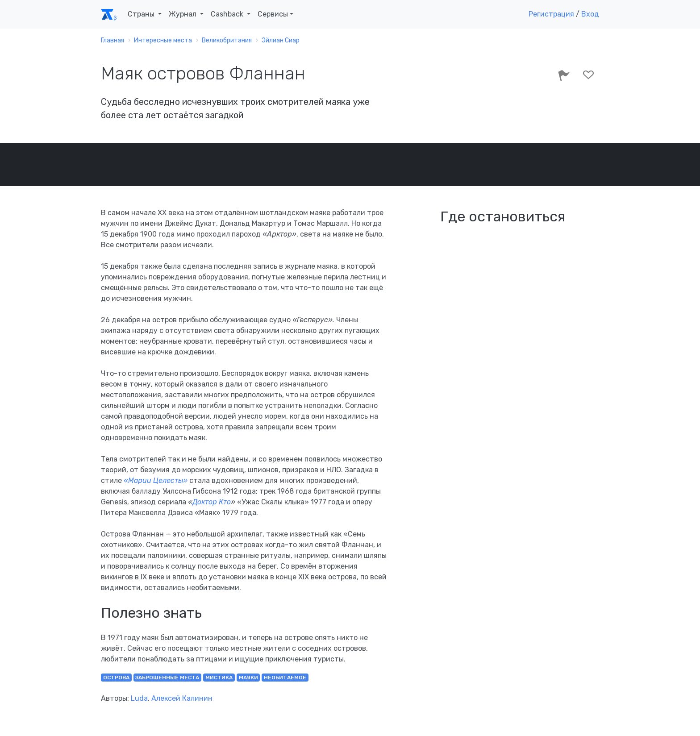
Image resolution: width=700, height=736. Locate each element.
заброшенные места (167, 678)
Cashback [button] (228, 14)
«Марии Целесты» (156, 480)
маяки (248, 678)
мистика (219, 678)
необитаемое (285, 678)
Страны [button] (142, 14)
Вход (590, 14)
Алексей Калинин (182, 698)
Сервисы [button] (273, 14)
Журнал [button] (183, 14)
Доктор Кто (212, 502)
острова (116, 678)
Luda (139, 698)
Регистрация (551, 14)
